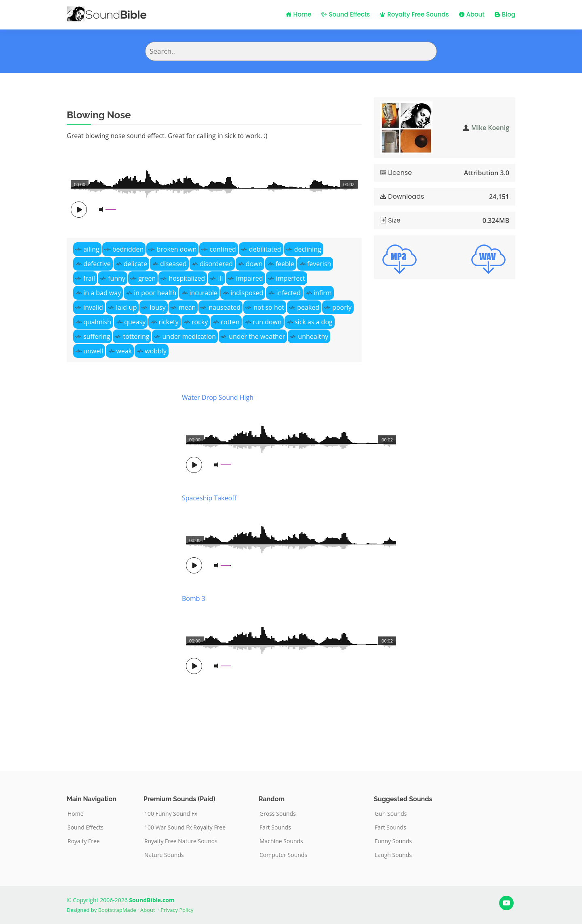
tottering (136, 336)
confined (223, 249)
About (472, 14)
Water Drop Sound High (218, 397)
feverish (319, 264)
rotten (230, 322)
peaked (308, 307)
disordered (216, 264)
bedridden (128, 249)
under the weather (257, 336)
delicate (135, 264)
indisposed (247, 293)
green (147, 278)
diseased (173, 264)
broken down (177, 249)
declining (308, 249)
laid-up (127, 307)
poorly (342, 307)
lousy (158, 307)
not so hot (269, 307)
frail (89, 278)
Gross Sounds (278, 814)
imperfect (291, 278)
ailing (91, 249)
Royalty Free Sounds (414, 14)
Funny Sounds (393, 841)
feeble (285, 264)
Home (299, 14)
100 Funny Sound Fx (171, 814)
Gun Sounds (391, 814)
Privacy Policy (177, 910)
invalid (93, 307)
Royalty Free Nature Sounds (181, 841)
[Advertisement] (118, 570)
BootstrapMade (117, 910)
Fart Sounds (275, 827)
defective (97, 264)
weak (124, 351)
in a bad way (102, 293)
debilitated (265, 249)
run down (267, 322)
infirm (323, 293)
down (254, 264)
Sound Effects (346, 14)
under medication (189, 336)
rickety (168, 322)
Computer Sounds (283, 855)
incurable (203, 293)
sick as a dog (314, 322)
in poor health (155, 293)
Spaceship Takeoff (209, 498)
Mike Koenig (490, 128)
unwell (93, 351)
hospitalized (187, 278)
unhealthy (313, 336)
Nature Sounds (164, 855)
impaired (250, 278)
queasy (135, 322)
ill (220, 278)
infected (288, 293)
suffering (97, 336)
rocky (200, 322)
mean (187, 307)
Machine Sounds (281, 841)
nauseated (225, 307)
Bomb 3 (194, 598)
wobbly (156, 351)
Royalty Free (84, 841)
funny (117, 278)
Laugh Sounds (393, 855)
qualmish (97, 322)
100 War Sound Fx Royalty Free (185, 827)
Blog (505, 14)
